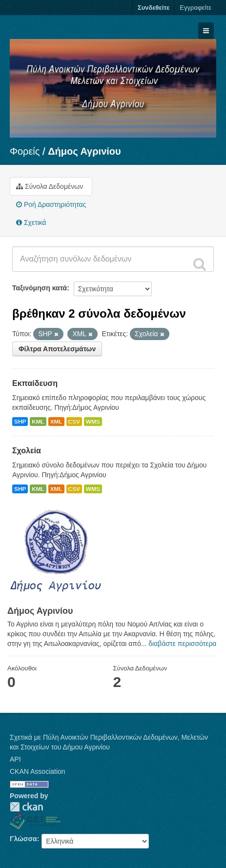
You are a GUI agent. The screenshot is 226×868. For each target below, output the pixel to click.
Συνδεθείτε (154, 8)
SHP (20, 422)
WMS (93, 422)
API (15, 759)
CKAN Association (38, 771)
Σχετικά (31, 222)
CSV (74, 422)
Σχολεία (27, 451)
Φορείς (25, 151)
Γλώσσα (23, 839)
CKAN (26, 807)
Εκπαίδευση (35, 383)
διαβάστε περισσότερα (182, 644)
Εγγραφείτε (195, 8)
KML (38, 422)
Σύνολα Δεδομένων (50, 186)
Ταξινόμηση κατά (40, 288)
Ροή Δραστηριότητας (51, 204)
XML (56, 422)
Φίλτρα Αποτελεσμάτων (57, 349)
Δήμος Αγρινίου (84, 151)
